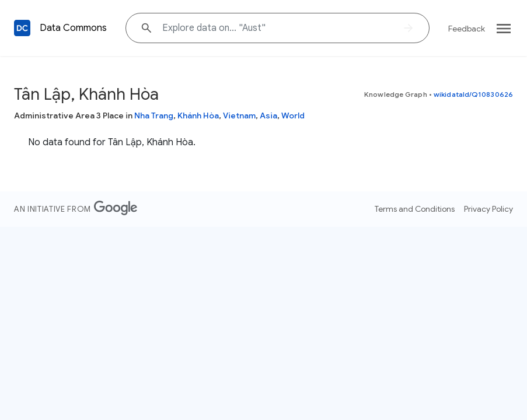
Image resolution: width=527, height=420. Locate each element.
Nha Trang (154, 116)
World (293, 116)
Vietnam (239, 116)
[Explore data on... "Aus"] (278, 28)
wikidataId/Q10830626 (473, 94)
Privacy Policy (488, 209)
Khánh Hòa (198, 116)
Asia (268, 116)
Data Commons (73, 28)
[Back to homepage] (22, 28)
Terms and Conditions (415, 209)
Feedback (467, 29)
